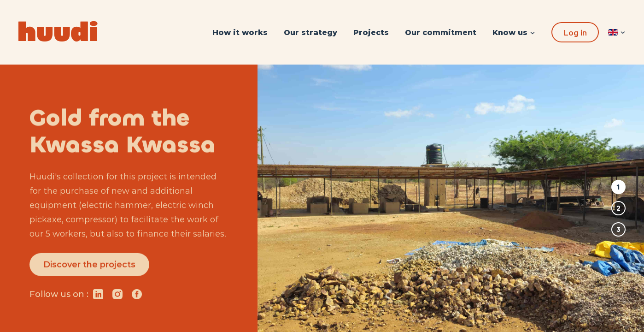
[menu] (382, 33)
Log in (575, 33)
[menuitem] (240, 33)
